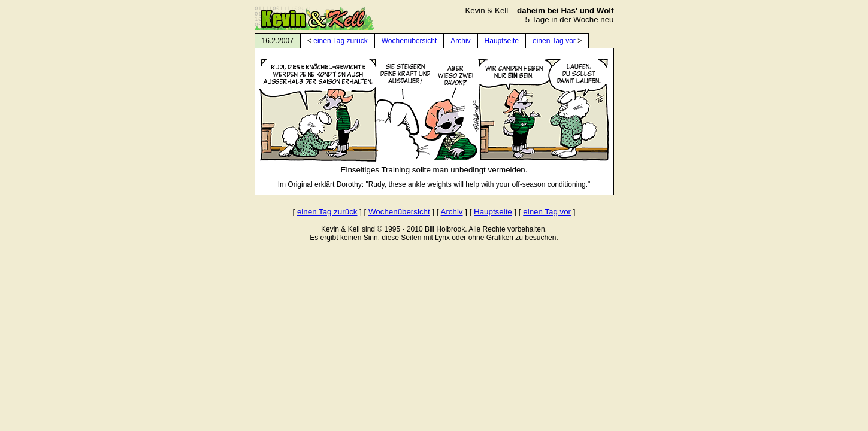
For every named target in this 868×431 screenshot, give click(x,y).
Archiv (460, 41)
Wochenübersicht (409, 41)
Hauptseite (502, 41)
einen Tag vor (554, 41)
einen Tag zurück (341, 41)
